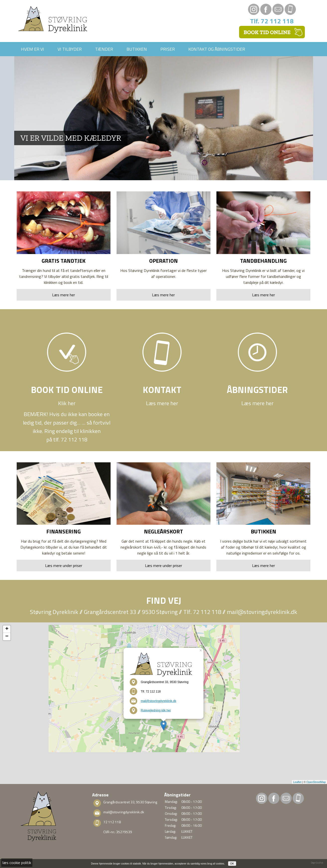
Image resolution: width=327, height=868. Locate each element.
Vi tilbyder (70, 49)
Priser (168, 49)
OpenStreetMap (316, 782)
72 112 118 (112, 822)
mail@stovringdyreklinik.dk (262, 612)
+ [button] (7, 629)
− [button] (7, 637)
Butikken (137, 49)
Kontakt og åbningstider (217, 49)
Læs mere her (64, 295)
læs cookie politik (17, 863)
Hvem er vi (33, 49)
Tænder (104, 49)
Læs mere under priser (64, 565)
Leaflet (297, 782)
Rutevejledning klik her (156, 710)
